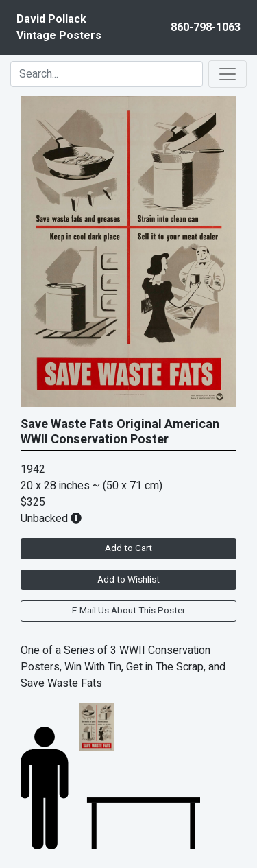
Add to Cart (128, 548)
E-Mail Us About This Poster (128, 611)
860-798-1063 (206, 27)
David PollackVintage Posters (59, 27)
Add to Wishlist (128, 580)
